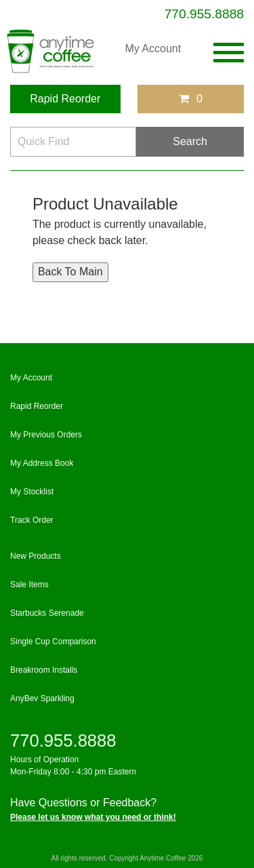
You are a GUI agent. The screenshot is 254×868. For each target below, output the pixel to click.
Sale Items (29, 585)
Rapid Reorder (65, 99)
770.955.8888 (204, 14)
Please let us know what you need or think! (93, 817)
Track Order (32, 520)
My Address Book (42, 463)
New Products (36, 556)
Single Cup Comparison (53, 642)
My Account (153, 48)
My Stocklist (32, 492)
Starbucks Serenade (47, 613)
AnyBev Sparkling (42, 698)
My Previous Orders (46, 435)
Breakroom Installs (44, 670)
